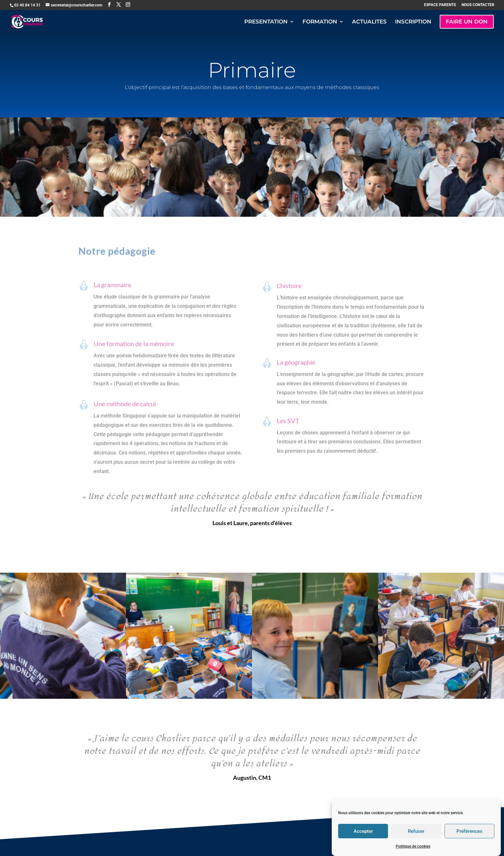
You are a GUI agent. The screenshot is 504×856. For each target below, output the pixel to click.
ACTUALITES (369, 22)
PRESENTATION (266, 22)
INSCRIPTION (413, 22)
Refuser (416, 842)
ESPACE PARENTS (440, 5)
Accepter (363, 842)
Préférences (469, 842)
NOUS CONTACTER (478, 5)
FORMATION (320, 22)
